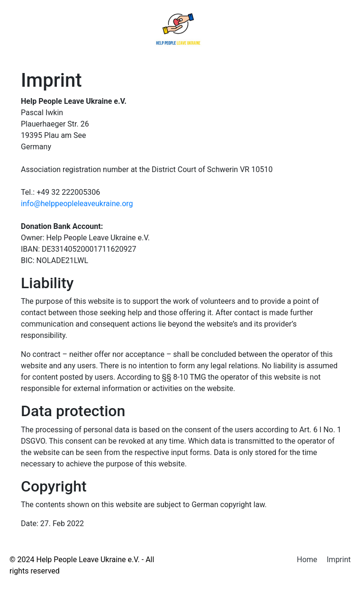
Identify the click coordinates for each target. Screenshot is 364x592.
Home (307, 560)
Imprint (339, 560)
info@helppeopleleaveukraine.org (77, 204)
